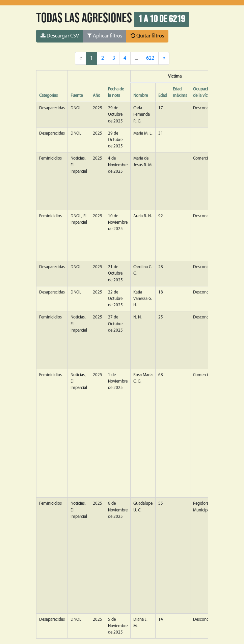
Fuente (77, 96)
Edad (163, 96)
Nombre (141, 96)
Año (97, 96)
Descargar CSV (60, 36)
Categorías (48, 96)
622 (150, 58)
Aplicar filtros (105, 36)
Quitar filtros (147, 36)
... (136, 58)
